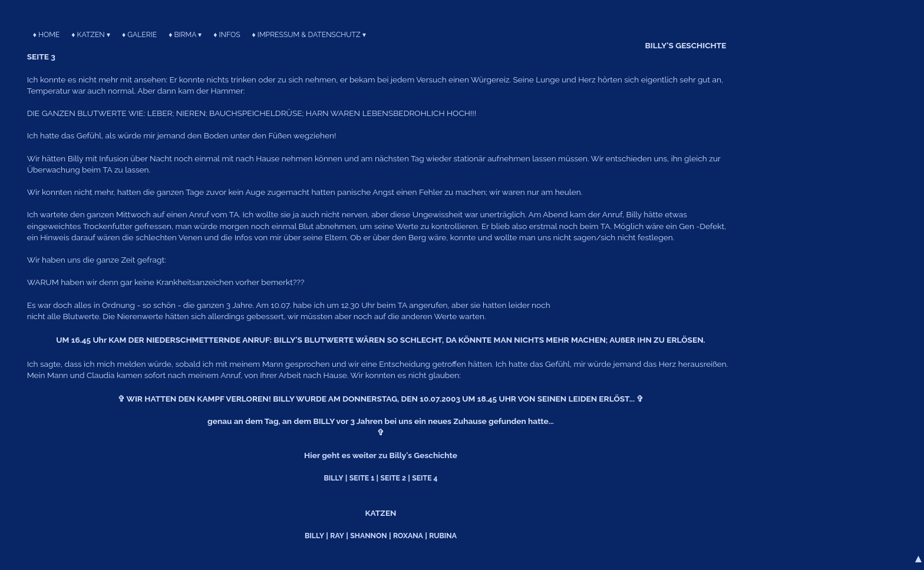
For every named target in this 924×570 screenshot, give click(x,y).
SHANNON (368, 536)
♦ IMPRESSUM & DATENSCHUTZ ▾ (309, 35)
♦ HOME (47, 35)
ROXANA (408, 536)
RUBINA (443, 536)
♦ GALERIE (139, 35)
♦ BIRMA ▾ (185, 35)
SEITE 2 (393, 478)
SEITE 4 (425, 478)
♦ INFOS (227, 35)
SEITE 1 (362, 478)
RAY (337, 536)
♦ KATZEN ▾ (91, 35)
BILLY (333, 478)
